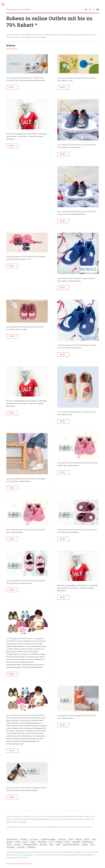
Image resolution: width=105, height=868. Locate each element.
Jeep (51, 844)
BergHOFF (76, 842)
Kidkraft (79, 839)
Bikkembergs (87, 842)
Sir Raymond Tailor (30, 844)
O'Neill (18, 842)
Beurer (25, 842)
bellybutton (32, 847)
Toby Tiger (62, 839)
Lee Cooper (34, 839)
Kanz (51, 842)
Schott (58, 844)
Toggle (4, 4)
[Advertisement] (27, 183)
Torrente (18, 844)
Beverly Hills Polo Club (71, 844)
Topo (92, 844)
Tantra (71, 839)
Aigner (33, 842)
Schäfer (85, 844)
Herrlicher (21, 847)
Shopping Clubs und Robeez (19, 9)
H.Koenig (59, 842)
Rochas (67, 842)
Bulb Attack (11, 847)
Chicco (9, 844)
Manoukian (42, 842)
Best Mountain (12, 839)
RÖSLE (87, 839)
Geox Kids (43, 844)
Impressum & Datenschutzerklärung (19, 863)
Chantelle (24, 839)
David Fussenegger (48, 839)
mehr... (12, 87)
